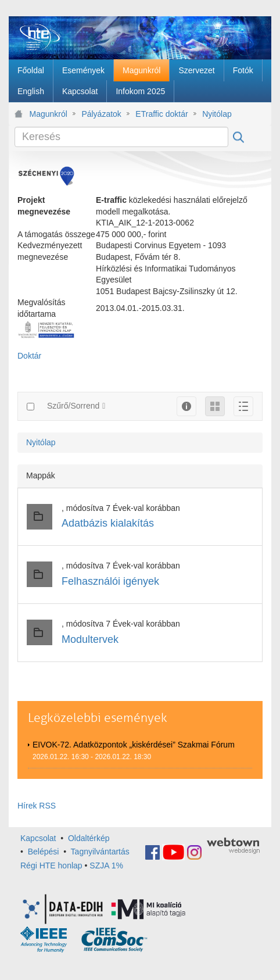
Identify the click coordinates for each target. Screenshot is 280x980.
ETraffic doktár (161, 114)
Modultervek (90, 639)
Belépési (44, 852)
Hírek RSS (37, 806)
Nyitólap (217, 114)
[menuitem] (31, 70)
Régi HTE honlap (51, 865)
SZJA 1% (106, 865)
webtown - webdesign (233, 846)
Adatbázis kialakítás (108, 523)
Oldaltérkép (89, 838)
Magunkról (49, 114)
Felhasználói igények (110, 581)
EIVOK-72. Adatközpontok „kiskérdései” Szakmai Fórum (134, 745)
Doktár (29, 356)
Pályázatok (101, 114)
